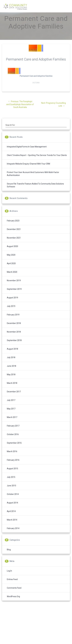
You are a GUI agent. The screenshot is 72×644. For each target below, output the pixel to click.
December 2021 (14, 234)
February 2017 (13, 431)
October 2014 (13, 499)
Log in (9, 576)
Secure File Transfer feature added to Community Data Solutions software (35, 190)
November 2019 (14, 285)
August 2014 (12, 508)
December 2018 (14, 328)
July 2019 (11, 311)
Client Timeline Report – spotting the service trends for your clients (37, 160)
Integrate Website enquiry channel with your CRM (28, 169)
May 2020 (11, 260)
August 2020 (12, 251)
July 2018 (11, 362)
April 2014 (11, 516)
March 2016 (12, 456)
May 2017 (11, 414)
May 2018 (11, 379)
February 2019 (13, 320)
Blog (9, 554)
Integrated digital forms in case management (27, 151)
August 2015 (12, 473)
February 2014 (13, 533)
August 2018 (12, 354)
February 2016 (13, 465)
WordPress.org (13, 601)
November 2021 (14, 243)
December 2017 (14, 396)
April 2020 (11, 268)
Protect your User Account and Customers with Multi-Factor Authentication (33, 179)
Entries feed (12, 584)
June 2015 (11, 490)
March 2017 (12, 422)
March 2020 (12, 277)
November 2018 (14, 337)
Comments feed (14, 593)
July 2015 (11, 482)
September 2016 (14, 448)
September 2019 (14, 294)
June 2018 (11, 371)
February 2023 (13, 226)
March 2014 (12, 525)
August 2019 (12, 302)
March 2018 (12, 388)
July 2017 (11, 405)
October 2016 (13, 439)
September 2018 (14, 345)
